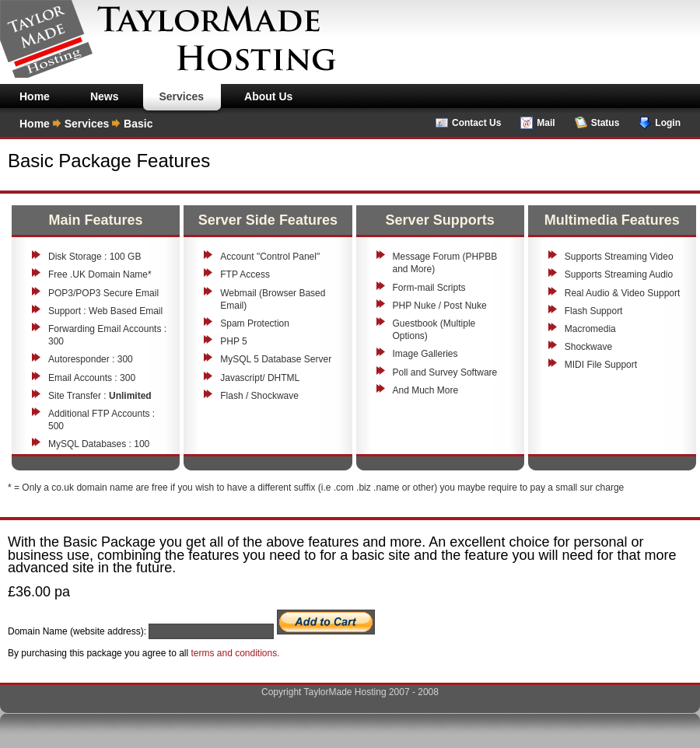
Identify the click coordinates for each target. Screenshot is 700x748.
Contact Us (476, 123)
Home (35, 96)
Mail (546, 123)
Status (605, 123)
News (105, 96)
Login (668, 123)
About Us (268, 96)
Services (181, 96)
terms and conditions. (235, 653)
